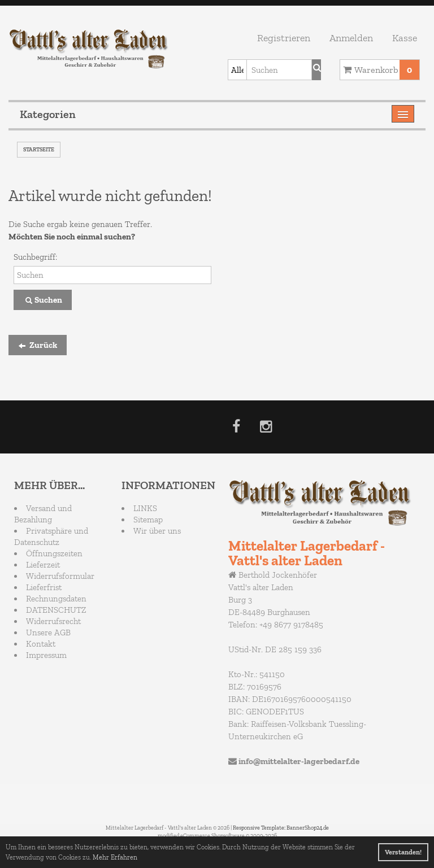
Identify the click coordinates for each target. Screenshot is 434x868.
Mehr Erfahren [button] (115, 857)
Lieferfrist (44, 587)
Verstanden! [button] (403, 852)
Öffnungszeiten (54, 553)
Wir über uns (157, 531)
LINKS (145, 508)
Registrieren (284, 38)
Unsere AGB (48, 633)
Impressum (46, 655)
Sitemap (148, 520)
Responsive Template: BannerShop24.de (281, 828)
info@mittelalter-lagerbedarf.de (299, 761)
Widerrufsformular (60, 576)
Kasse (405, 38)
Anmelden (351, 38)
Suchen (43, 300)
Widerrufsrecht (53, 621)
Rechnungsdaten (56, 599)
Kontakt (41, 644)
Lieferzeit (43, 565)
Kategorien (48, 114)
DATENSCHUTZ (56, 610)
